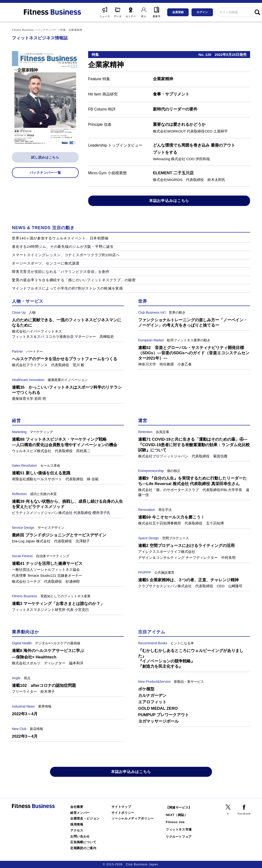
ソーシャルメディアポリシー (133, 818)
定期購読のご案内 (83, 848)
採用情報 (77, 824)
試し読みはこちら (45, 157)
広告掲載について (83, 842)
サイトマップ (121, 807)
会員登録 (178, 12)
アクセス (77, 830)
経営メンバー (80, 813)
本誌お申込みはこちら (169, 201)
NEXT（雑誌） (177, 815)
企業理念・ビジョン (85, 818)
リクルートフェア (179, 837)
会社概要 (77, 807)
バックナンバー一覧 (45, 173)
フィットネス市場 (179, 829)
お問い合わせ (80, 836)
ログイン (202, 12)
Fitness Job (175, 822)
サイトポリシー (123, 813)
